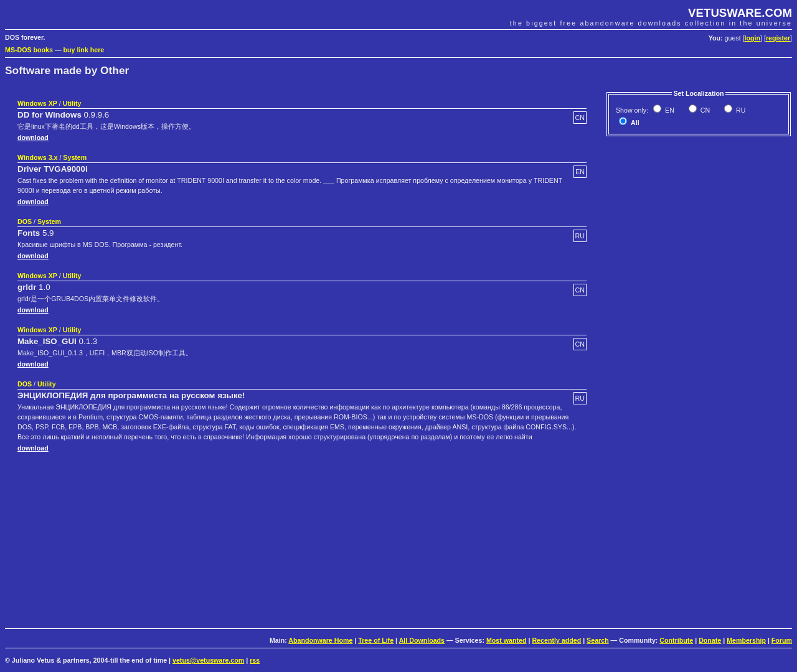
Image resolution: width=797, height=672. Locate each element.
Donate (710, 640)
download (33, 138)
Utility (72, 103)
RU (740, 110)
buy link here (84, 50)
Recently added (556, 640)
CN (704, 110)
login (752, 38)
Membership (746, 640)
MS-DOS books (29, 50)
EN (669, 110)
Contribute (676, 640)
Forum (782, 640)
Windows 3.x (37, 157)
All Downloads (422, 640)
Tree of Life (376, 640)
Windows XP (37, 103)
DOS (25, 222)
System (75, 157)
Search (598, 640)
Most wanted (507, 640)
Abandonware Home (320, 640)
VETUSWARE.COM (740, 13)
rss (255, 660)
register (778, 38)
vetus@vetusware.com (208, 660)
